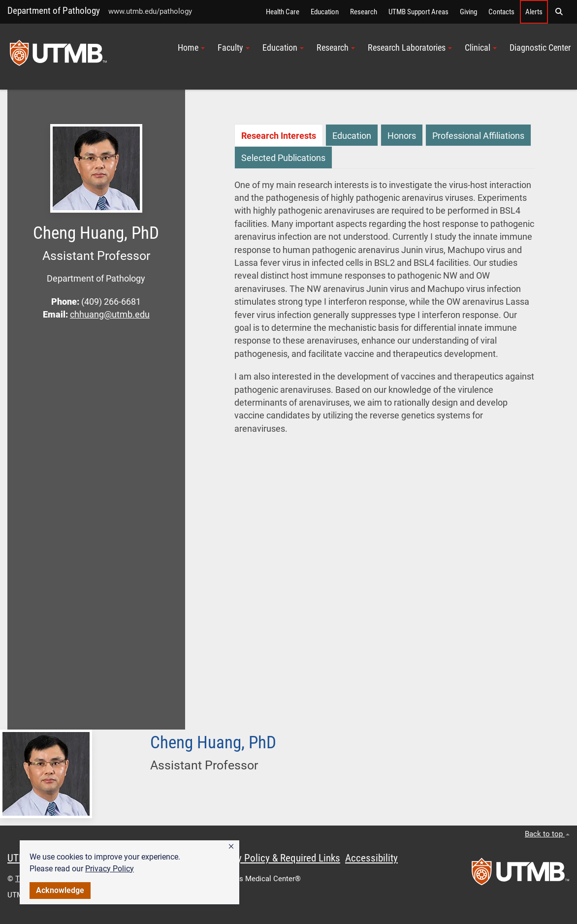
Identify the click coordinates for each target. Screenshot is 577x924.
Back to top (547, 834)
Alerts (534, 12)
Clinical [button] (481, 48)
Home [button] (191, 48)
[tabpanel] (385, 312)
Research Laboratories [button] (410, 48)
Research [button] (336, 48)
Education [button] (283, 48)
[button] (231, 847)
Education (325, 12)
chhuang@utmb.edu (110, 315)
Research (364, 12)
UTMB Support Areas (418, 12)
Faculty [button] (234, 48)
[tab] (279, 135)
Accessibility (371, 858)
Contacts (501, 12)
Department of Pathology (54, 11)
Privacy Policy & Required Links (276, 858)
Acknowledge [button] (60, 890)
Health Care (283, 12)
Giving (468, 12)
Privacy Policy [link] (110, 869)
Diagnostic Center (540, 48)
